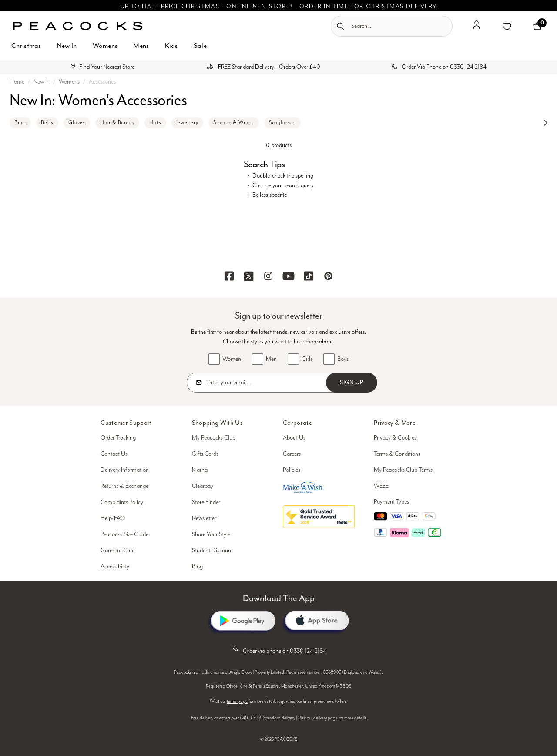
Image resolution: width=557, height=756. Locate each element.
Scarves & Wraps (234, 123)
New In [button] (67, 46)
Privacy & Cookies (395, 438)
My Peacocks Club (214, 438)
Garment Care (117, 551)
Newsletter (204, 518)
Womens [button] (105, 46)
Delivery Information (125, 470)
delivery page (325, 718)
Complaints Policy (122, 502)
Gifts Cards (205, 454)
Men (271, 359)
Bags (20, 123)
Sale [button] (200, 46)
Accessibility (115, 567)
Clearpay (203, 486)
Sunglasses (282, 123)
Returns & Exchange (124, 486)
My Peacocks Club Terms (403, 470)
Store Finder (206, 502)
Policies (292, 470)
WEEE (381, 486)
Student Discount (212, 551)
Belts (47, 123)
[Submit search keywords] (341, 26)
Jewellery (187, 123)
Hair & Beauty (117, 123)
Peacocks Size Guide (124, 534)
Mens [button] (141, 46)
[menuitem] (26, 51)
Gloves (77, 123)
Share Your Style (211, 534)
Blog (197, 567)
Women (232, 359)
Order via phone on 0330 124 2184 (278, 649)
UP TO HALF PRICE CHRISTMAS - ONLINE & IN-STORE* (207, 7)
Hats (155, 123)
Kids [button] (171, 46)
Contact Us (114, 454)
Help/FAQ (113, 518)
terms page (237, 702)
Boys (343, 359)
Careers (292, 454)
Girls (307, 359)
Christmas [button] (26, 46)
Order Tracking (118, 438)
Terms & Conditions (397, 454)
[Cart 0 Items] (537, 26)
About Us (294, 438)
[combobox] (392, 26)
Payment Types (391, 502)
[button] (476, 28)
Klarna (200, 470)
